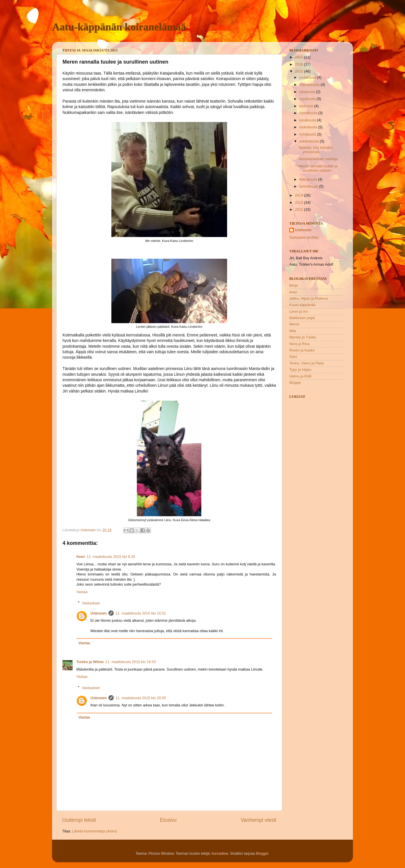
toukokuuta (309, 127)
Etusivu (168, 820)
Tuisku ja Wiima (90, 662)
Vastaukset (91, 603)
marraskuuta (310, 85)
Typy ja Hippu (300, 370)
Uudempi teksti (79, 820)
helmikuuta (309, 179)
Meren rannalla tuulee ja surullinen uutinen (318, 168)
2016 (299, 64)
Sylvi (293, 357)
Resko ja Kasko (302, 350)
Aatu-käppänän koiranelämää (119, 27)
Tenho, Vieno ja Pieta (306, 363)
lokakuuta (308, 92)
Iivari (81, 557)
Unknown (99, 613)
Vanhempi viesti (258, 820)
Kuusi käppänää (302, 305)
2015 (299, 71)
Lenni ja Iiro (299, 312)
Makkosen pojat (302, 318)
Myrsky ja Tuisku (303, 337)
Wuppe (295, 383)
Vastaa (82, 592)
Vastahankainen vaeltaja (318, 159)
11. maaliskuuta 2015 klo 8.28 (111, 557)
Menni (294, 324)
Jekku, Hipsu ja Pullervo (309, 299)
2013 (299, 203)
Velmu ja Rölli (300, 376)
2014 (299, 195)
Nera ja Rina (299, 344)
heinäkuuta (309, 113)
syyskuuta (308, 99)
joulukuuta (308, 77)
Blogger (262, 854)
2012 (299, 210)
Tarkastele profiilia (304, 238)
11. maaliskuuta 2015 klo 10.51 (141, 613)
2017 (299, 57)
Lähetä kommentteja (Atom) (94, 831)
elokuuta (307, 106)
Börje (293, 286)
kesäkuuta (308, 120)
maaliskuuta (310, 141)
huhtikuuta (308, 134)
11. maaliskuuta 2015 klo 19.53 (130, 662)
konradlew (220, 854)
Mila (293, 331)
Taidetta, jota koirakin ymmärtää (315, 150)
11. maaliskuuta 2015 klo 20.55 (141, 698)
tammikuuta (309, 186)
